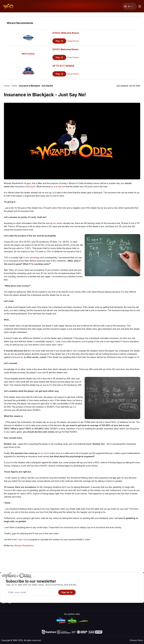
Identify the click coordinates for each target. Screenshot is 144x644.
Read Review (73, 41)
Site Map (136, 588)
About (118, 580)
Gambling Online (92, 596)
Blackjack (31, 186)
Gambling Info (91, 588)
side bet (61, 186)
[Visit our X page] (10, 601)
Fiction (135, 592)
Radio (118, 596)
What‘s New (121, 592)
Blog (134, 584)
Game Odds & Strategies (96, 580)
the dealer (58, 223)
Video (134, 580)
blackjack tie (17, 357)
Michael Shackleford (24, 546)
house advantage (31, 257)
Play (59, 41)
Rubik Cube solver (20, 539)
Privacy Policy (136, 640)
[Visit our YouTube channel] (4, 601)
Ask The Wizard (92, 600)
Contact (119, 584)
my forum (45, 453)
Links (118, 588)
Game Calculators (93, 584)
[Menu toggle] (139, 6)
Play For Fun (90, 592)
